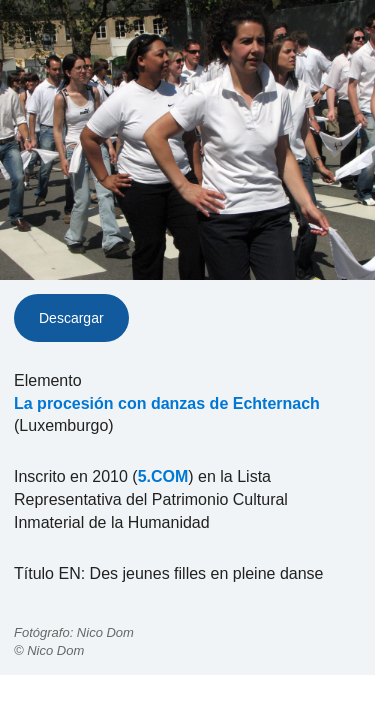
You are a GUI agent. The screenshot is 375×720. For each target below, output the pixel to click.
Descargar (71, 318)
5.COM (163, 476)
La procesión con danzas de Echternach (167, 403)
